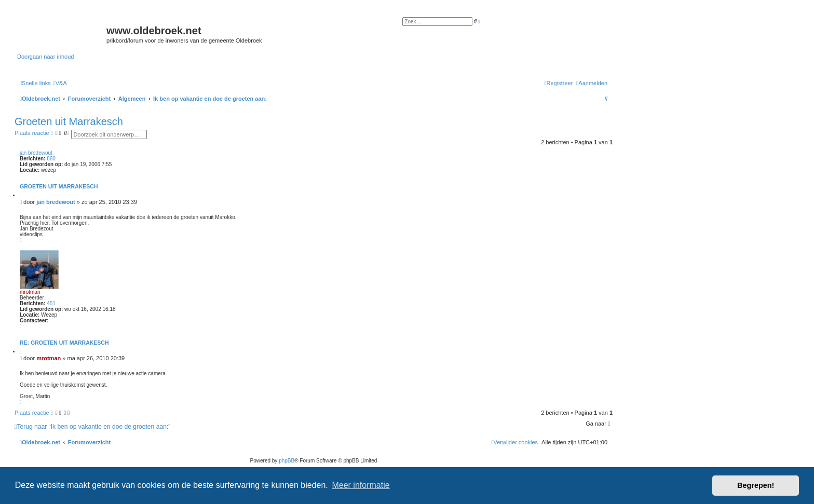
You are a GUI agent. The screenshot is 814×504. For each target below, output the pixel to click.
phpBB (287, 461)
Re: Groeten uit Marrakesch (64, 343)
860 (51, 159)
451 (51, 303)
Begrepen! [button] (756, 485)
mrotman (30, 292)
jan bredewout (36, 153)
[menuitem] (60, 83)
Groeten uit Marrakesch (69, 121)
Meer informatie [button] (361, 485)
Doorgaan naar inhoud (45, 57)
